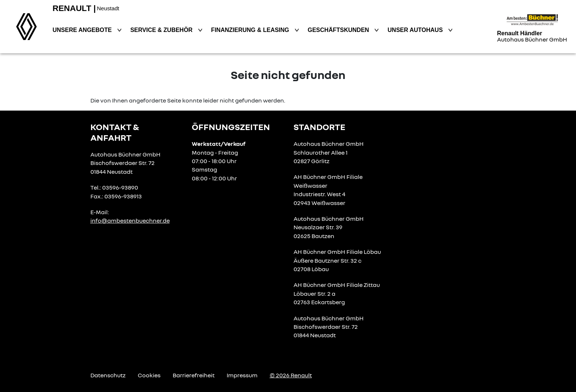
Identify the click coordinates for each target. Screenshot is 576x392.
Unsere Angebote (83, 30)
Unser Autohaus (416, 30)
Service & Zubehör (162, 30)
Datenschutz (108, 375)
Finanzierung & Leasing (251, 30)
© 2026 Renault (291, 375)
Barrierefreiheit (194, 375)
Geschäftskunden (339, 30)
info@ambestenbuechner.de (130, 220)
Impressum (242, 375)
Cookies (149, 375)
